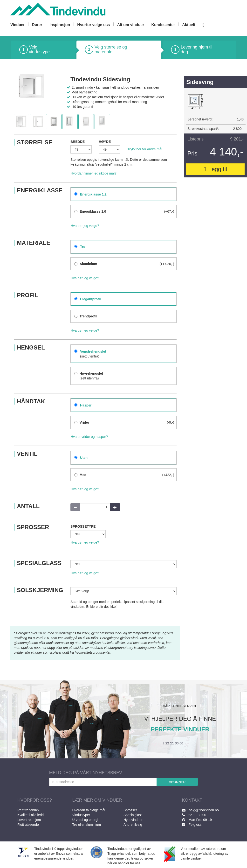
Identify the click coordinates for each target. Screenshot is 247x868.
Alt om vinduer (130, 25)
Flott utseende (28, 825)
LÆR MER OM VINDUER (97, 800)
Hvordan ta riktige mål (89, 810)
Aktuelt (189, 25)
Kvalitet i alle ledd (31, 815)
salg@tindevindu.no (200, 810)
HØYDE (105, 142)
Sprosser (130, 810)
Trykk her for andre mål (145, 149)
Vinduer (17, 25)
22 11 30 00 (173, 743)
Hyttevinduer (133, 820)
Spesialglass (133, 815)
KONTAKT (192, 800)
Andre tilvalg (133, 825)
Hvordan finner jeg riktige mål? (94, 173)
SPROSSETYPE (83, 526)
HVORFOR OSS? (35, 800)
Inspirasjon (60, 25)
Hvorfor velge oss (93, 25)
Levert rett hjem (29, 820)
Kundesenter (163, 25)
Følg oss (192, 825)
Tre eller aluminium (87, 825)
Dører (37, 25)
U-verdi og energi (85, 820)
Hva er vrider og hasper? (89, 437)
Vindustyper (81, 815)
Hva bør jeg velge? (85, 226)
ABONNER (177, 782)
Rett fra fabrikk (28, 810)
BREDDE (78, 142)
